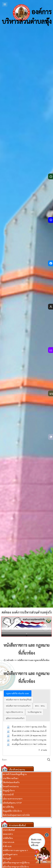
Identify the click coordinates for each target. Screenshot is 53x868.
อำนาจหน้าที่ (8, 795)
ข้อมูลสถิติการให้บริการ (12, 811)
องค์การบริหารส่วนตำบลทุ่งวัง (27, 13)
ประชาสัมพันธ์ (9, 830)
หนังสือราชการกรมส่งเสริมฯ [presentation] (18, 706)
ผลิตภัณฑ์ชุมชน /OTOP (12, 803)
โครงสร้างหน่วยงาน (11, 786)
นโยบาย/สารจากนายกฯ (13, 799)
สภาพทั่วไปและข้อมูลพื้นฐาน (15, 774)
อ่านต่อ (44, 750)
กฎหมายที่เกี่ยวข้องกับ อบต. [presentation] (18, 693)
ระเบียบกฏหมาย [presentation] (34, 712)
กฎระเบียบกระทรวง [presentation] (14, 712)
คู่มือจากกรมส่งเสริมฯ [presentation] (15, 718)
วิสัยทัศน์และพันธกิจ (11, 782)
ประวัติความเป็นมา (11, 778)
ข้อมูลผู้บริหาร (9, 790)
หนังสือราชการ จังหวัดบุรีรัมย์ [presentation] (19, 700)
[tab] (18, 693)
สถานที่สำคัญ (8, 807)
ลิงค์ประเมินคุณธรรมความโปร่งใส (16, 815)
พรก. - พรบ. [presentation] (40, 706)
